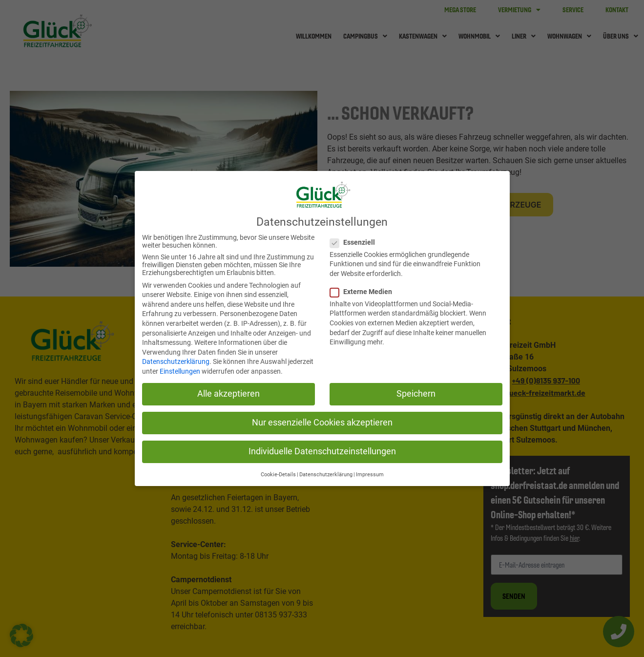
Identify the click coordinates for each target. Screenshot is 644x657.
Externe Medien (361, 290)
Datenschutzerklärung (176, 360)
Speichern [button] (416, 392)
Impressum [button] (370, 473)
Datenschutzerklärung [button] (326, 473)
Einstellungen (180, 369)
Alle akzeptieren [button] (229, 392)
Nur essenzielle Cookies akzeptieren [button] (322, 421)
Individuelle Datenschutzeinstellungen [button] (322, 450)
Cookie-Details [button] (278, 473)
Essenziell (353, 240)
